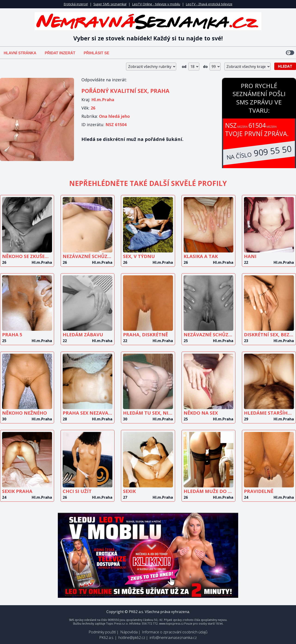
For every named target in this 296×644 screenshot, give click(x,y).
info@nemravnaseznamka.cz (173, 638)
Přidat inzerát (60, 53)
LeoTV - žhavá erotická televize (209, 4)
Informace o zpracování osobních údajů (175, 632)
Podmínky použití (102, 632)
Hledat (285, 66)
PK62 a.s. (107, 638)
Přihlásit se (96, 53)
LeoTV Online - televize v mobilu (156, 4)
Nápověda (129, 632)
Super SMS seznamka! (110, 4)
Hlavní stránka (20, 53)
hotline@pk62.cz (132, 638)
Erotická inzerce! (76, 4)
